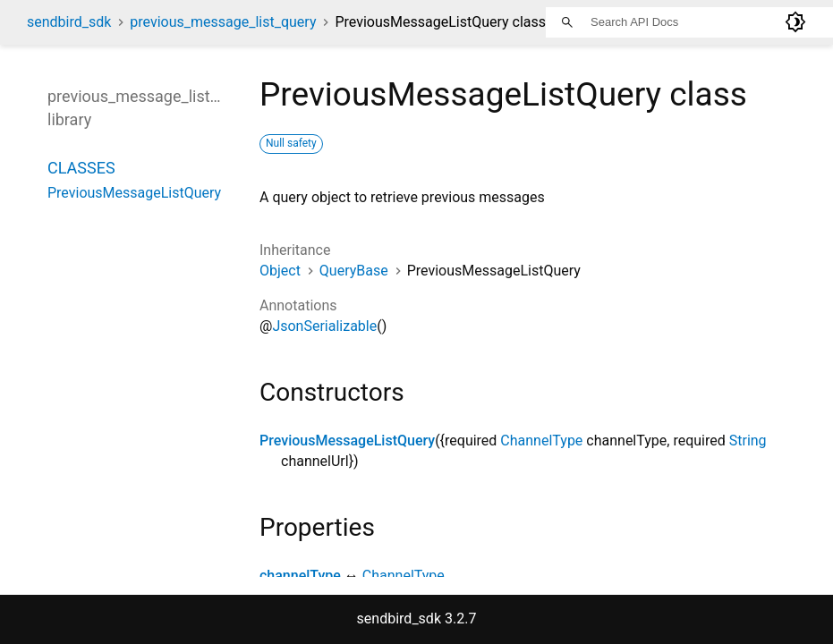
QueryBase (354, 271)
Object (280, 271)
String (748, 441)
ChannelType (541, 441)
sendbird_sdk (69, 22)
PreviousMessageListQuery (347, 441)
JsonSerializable (324, 326)
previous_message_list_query (223, 22)
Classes (81, 168)
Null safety (291, 143)
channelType (300, 576)
